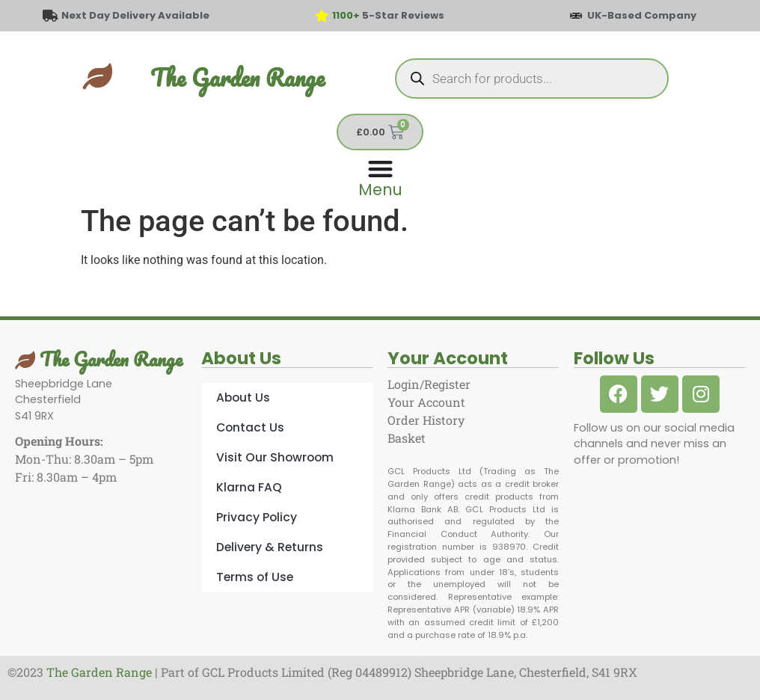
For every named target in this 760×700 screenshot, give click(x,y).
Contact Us (250, 427)
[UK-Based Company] (576, 16)
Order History (426, 420)
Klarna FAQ (249, 487)
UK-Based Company (642, 15)
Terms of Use (255, 577)
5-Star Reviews (388, 15)
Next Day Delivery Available (135, 15)
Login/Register (429, 384)
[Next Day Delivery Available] (50, 16)
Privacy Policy (257, 517)
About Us (243, 397)
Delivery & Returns (270, 547)
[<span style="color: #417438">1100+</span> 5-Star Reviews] (322, 16)
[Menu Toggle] (380, 177)
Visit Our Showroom (275, 457)
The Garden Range (237, 77)
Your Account (426, 402)
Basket (407, 438)
